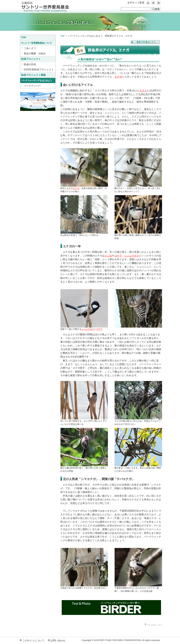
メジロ (108, 256)
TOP (24, 37)
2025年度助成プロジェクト (39, 69)
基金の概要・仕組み (35, 53)
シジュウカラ (132, 256)
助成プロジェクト (31, 59)
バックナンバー (32, 86)
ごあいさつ (30, 48)
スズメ (143, 90)
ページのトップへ (155, 625)
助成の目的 (30, 64)
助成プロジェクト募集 (33, 75)
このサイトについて (33, 640)
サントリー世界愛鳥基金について (36, 43)
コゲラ (118, 256)
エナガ (118, 77)
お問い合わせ (58, 640)
